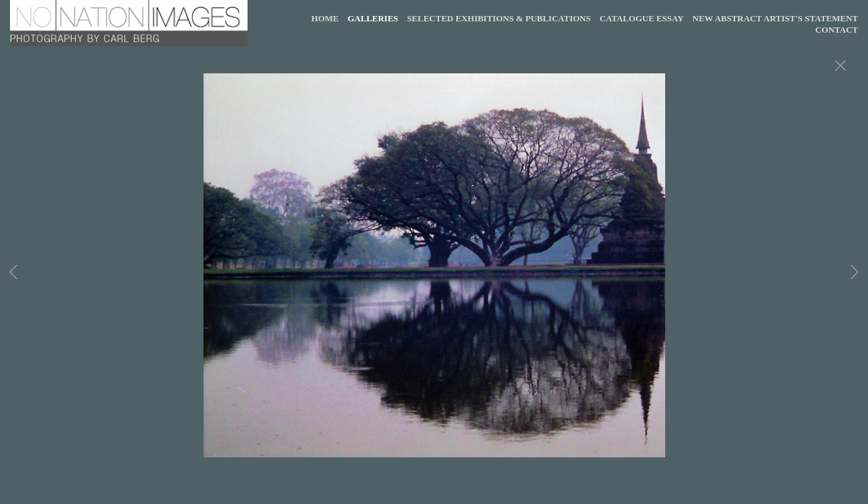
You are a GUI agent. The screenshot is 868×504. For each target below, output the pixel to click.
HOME (325, 18)
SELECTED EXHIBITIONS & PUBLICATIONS (499, 18)
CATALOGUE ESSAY (642, 18)
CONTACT (837, 30)
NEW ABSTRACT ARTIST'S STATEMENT (775, 18)
